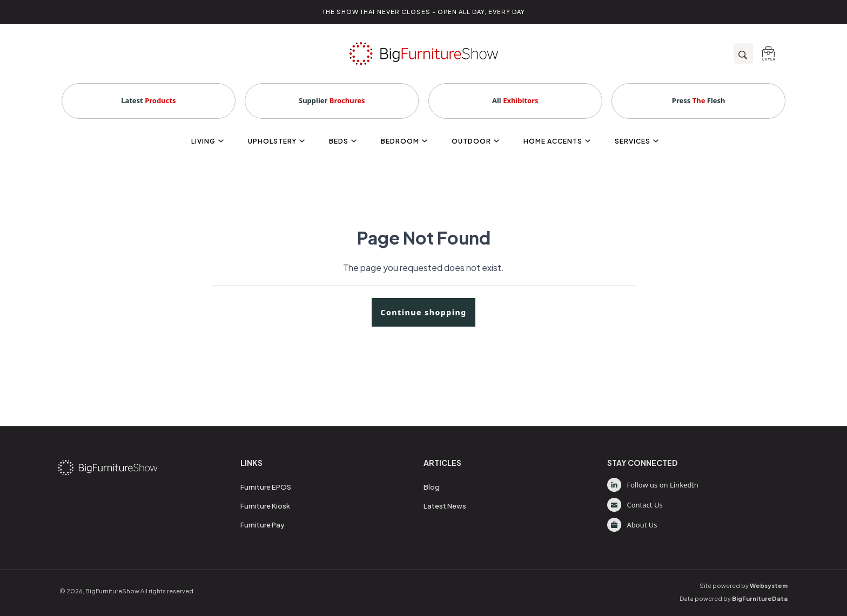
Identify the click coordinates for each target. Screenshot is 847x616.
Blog (432, 487)
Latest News (445, 506)
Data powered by (734, 598)
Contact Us (635, 505)
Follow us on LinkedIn (653, 485)
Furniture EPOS (266, 487)
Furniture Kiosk (265, 506)
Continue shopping (423, 312)
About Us (632, 525)
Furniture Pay (263, 525)
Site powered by (744, 585)
